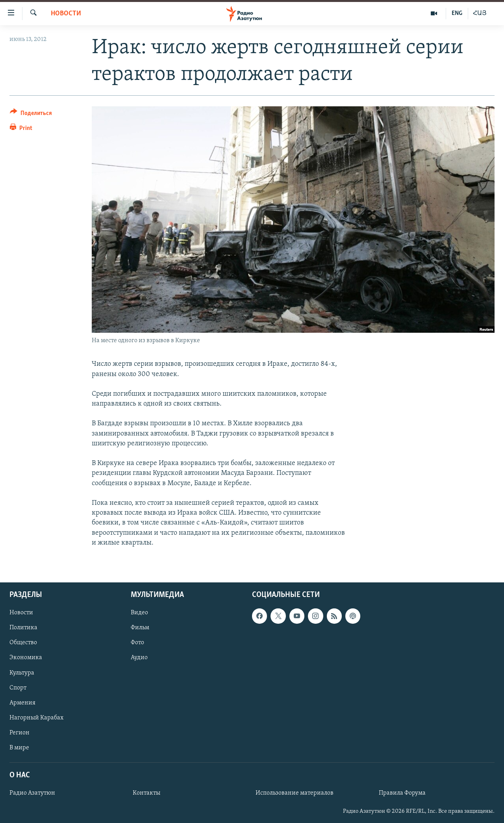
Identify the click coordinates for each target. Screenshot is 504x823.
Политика (23, 628)
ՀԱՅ (480, 13)
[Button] (31, 114)
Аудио (139, 658)
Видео (139, 613)
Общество (23, 643)
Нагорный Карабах (36, 718)
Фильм (140, 628)
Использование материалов (295, 793)
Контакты (146, 793)
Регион (19, 733)
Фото (137, 643)
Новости (66, 14)
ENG (457, 13)
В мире (19, 748)
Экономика (26, 658)
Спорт (18, 688)
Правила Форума (402, 793)
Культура (22, 673)
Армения (22, 703)
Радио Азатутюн (32, 793)
